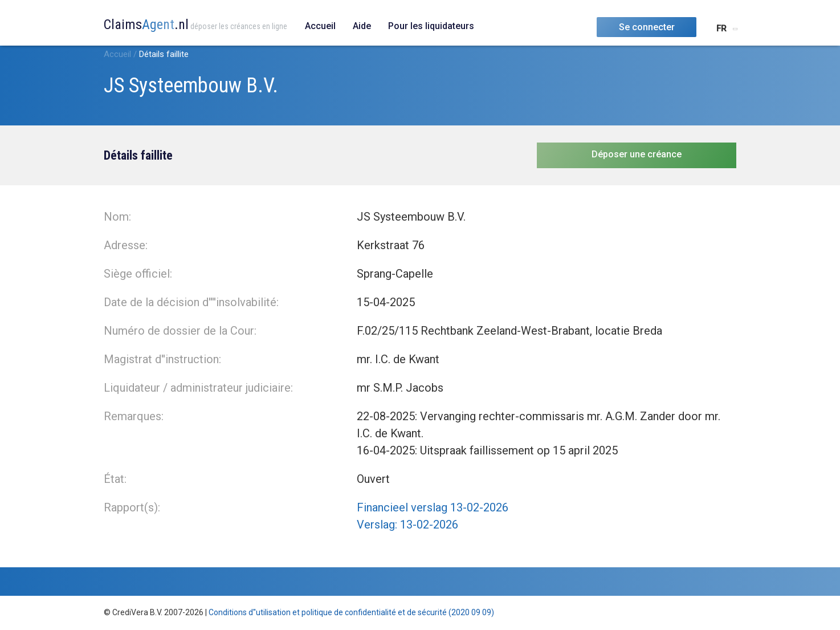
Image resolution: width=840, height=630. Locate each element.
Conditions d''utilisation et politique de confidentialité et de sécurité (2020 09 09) (351, 612)
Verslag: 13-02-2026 (407, 525)
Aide (362, 26)
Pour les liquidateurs (431, 26)
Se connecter (647, 27)
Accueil (320, 26)
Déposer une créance (637, 154)
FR (721, 29)
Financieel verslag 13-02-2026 (433, 507)
